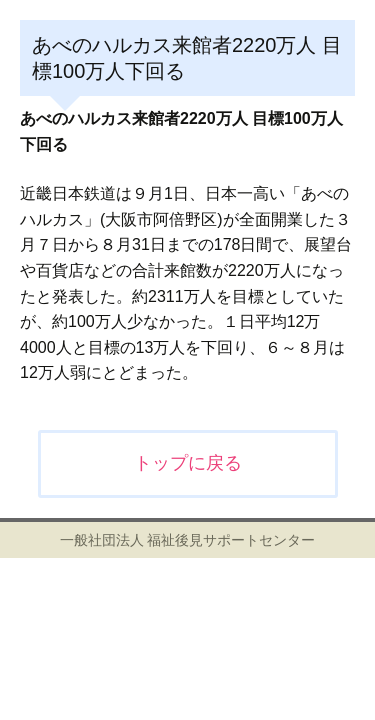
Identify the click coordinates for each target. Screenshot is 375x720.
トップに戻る (188, 463)
